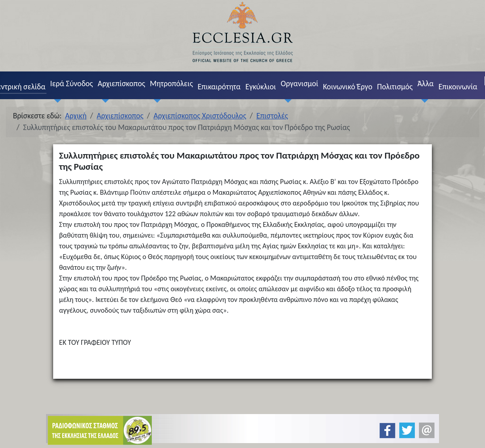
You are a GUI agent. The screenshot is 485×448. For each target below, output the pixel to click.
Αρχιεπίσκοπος (121, 84)
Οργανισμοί (300, 84)
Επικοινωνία (458, 87)
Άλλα (426, 84)
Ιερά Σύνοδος (71, 84)
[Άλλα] (423, 101)
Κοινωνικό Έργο (347, 87)
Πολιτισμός (395, 87)
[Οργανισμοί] (286, 101)
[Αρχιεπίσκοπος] (103, 101)
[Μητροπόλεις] (155, 101)
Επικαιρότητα (219, 87)
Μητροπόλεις (171, 84)
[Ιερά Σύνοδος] (56, 101)
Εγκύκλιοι (261, 87)
